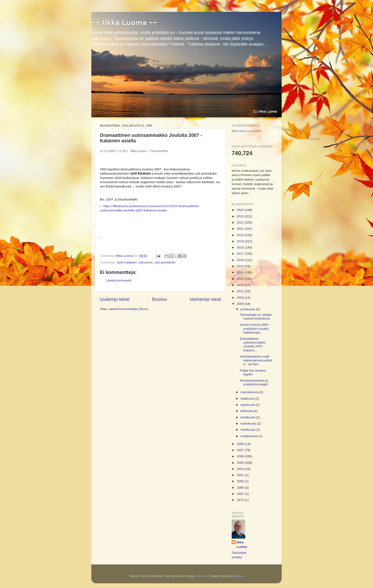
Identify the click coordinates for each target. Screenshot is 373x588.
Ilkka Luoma (139, 151)
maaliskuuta (250, 436)
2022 (241, 222)
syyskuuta (248, 405)
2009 (241, 304)
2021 (241, 229)
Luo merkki (254, 131)
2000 (241, 481)
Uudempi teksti (115, 299)
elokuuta (247, 411)
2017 (241, 254)
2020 (241, 235)
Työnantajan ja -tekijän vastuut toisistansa (256, 317)
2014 (241, 272)
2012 (241, 285)
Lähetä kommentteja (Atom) (128, 309)
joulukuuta (248, 309)
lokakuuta (248, 399)
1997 (241, 494)
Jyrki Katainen (127, 262)
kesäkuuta (248, 417)
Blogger (238, 576)
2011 (241, 291)
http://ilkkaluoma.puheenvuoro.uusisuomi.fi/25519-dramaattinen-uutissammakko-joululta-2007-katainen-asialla (150, 208)
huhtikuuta (248, 430)
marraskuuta (250, 392)
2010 (241, 298)
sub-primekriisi (165, 262)
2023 (241, 216)
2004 (241, 469)
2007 (241, 450)
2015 (241, 266)
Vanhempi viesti (205, 299)
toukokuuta (249, 423)
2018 (241, 247)
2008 (241, 444)
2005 (241, 463)
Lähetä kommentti (119, 280)
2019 (241, 241)
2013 (241, 279)
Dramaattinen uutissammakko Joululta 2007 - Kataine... (253, 344)
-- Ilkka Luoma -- (124, 22)
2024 (241, 210)
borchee (202, 576)
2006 (241, 456)
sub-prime (146, 262)
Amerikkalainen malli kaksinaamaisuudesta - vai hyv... (256, 360)
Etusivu (160, 299)
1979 (241, 500)
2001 (241, 475)
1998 (241, 488)
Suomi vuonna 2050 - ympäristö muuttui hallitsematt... (255, 328)
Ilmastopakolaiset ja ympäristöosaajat (254, 382)
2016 (241, 260)
